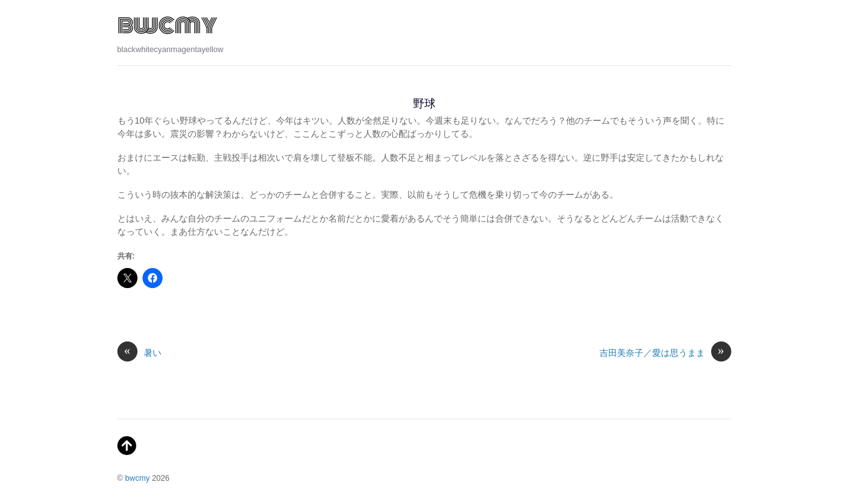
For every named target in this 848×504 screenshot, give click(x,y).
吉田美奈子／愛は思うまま (665, 353)
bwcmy (137, 478)
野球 (424, 104)
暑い (139, 353)
